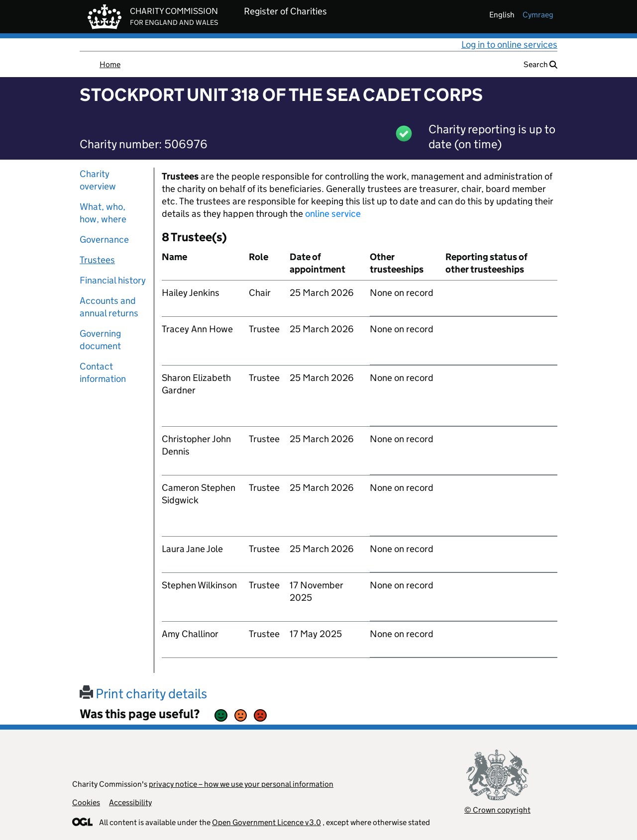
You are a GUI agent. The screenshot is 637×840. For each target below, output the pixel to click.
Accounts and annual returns (109, 307)
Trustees (97, 260)
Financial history (113, 280)
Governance (104, 239)
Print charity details (143, 694)
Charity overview (98, 180)
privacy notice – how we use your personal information (241, 784)
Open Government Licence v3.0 (266, 822)
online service (333, 214)
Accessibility (130, 802)
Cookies (86, 802)
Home (110, 64)
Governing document (100, 340)
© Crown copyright (497, 810)
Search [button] (540, 64)
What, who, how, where (103, 213)
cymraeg (538, 15)
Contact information (103, 373)
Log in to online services (509, 45)
